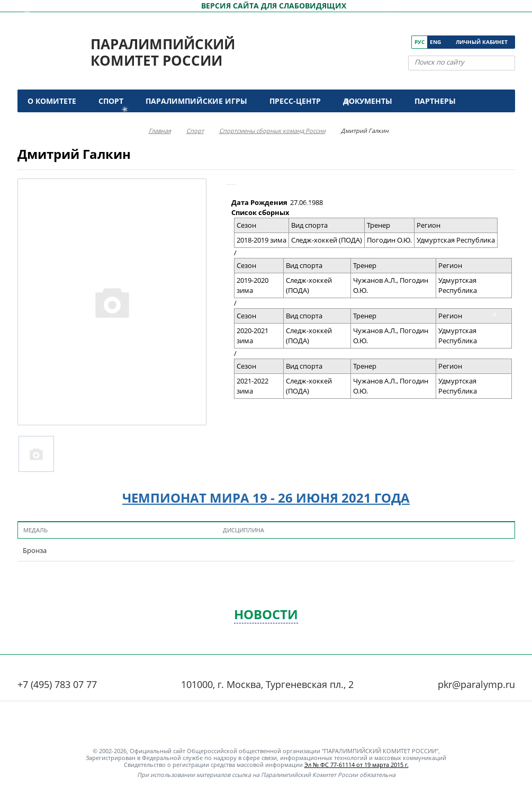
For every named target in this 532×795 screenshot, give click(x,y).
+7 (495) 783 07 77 (57, 684)
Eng (435, 42)
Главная (160, 131)
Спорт (111, 101)
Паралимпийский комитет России (163, 52)
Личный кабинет (482, 42)
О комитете (52, 101)
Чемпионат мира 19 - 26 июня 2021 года (266, 498)
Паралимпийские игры (196, 101)
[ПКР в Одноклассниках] (389, 42)
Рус (420, 42)
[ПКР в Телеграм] (404, 42)
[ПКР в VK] (359, 42)
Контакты (51, 124)
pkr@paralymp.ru (476, 684)
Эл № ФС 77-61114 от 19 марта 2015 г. (357, 765)
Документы (368, 101)
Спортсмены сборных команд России (272, 131)
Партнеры (435, 101)
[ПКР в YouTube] (374, 42)
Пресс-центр (295, 101)
